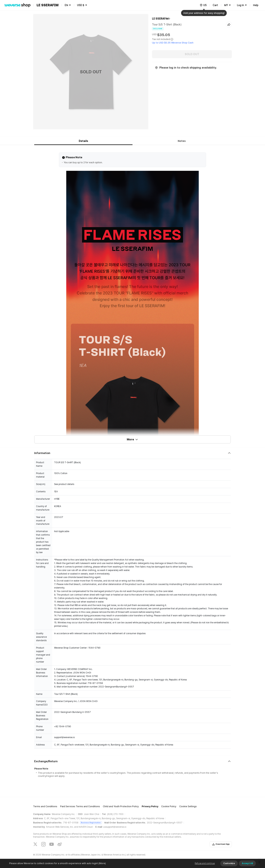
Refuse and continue (205, 863)
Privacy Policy (150, 806)
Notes (182, 141)
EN (66, 5)
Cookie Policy (169, 806)
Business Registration (91, 823)
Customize (229, 863)
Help (256, 5)
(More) (102, 863)
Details (83, 141)
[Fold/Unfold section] (132, 453)
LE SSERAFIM (160, 19)
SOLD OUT (192, 54)
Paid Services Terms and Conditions (80, 806)
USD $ (81, 5)
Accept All (247, 863)
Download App (221, 844)
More (132, 439)
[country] (203, 5)
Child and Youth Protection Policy (121, 806)
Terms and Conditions (45, 806)
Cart (215, 5)
